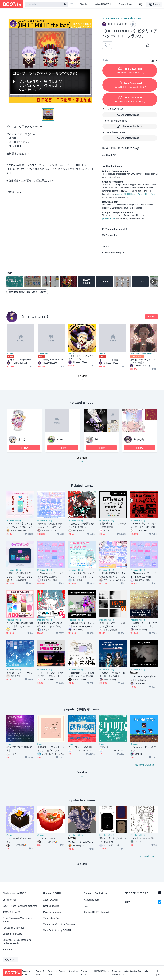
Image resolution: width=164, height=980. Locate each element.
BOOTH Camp (10, 950)
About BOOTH (103, 4)
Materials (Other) (132, 18)
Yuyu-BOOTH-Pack (147, 194)
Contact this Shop (112, 253)
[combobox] (47, 4)
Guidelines (74, 971)
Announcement (91, 900)
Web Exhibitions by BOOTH (57, 930)
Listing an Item (10, 900)
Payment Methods (52, 912)
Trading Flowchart (115, 229)
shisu (60, 439)
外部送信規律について (101, 973)
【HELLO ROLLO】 (35, 317)
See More (82, 461)
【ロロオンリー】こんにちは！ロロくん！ (81, 357)
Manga (10, 353)
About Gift (111, 155)
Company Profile (26, 973)
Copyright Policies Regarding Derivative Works (17, 942)
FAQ (86, 906)
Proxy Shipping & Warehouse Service (17, 920)
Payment (110, 235)
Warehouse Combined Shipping (59, 924)
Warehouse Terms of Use (57, 973)
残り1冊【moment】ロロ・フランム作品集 (143, 361)
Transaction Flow (52, 918)
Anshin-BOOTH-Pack (126, 194)
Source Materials (111, 18)
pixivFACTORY (109, 218)
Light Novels (43, 353)
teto (97, 439)
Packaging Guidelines (13, 928)
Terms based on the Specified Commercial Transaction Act (130, 973)
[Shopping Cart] (140, 4)
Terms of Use (40, 973)
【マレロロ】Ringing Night (20, 360)
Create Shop (125, 4)
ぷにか (22, 439)
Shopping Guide (51, 906)
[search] (65, 4)
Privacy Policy (84, 973)
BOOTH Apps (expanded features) (20, 906)
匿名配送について (12, 912)
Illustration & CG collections (142, 353)
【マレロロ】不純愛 (109, 360)
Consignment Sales (12, 934)
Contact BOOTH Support (96, 912)
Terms (105, 247)
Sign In (83, 4)
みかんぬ (139, 439)
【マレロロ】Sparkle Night (50, 360)
